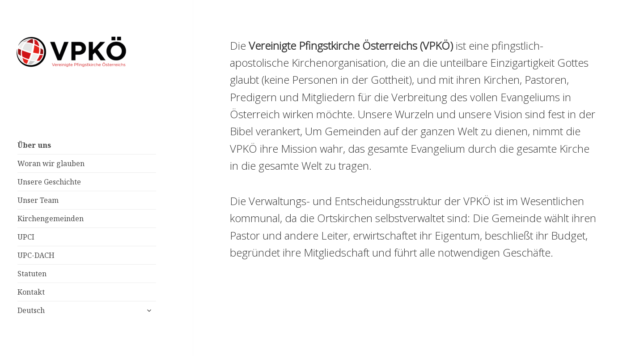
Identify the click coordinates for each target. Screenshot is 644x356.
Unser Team (38, 200)
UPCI (26, 237)
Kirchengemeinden (51, 219)
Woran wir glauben (51, 163)
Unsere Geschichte (49, 182)
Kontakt (31, 292)
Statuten (32, 274)
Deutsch (31, 310)
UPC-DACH (36, 255)
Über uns (34, 145)
